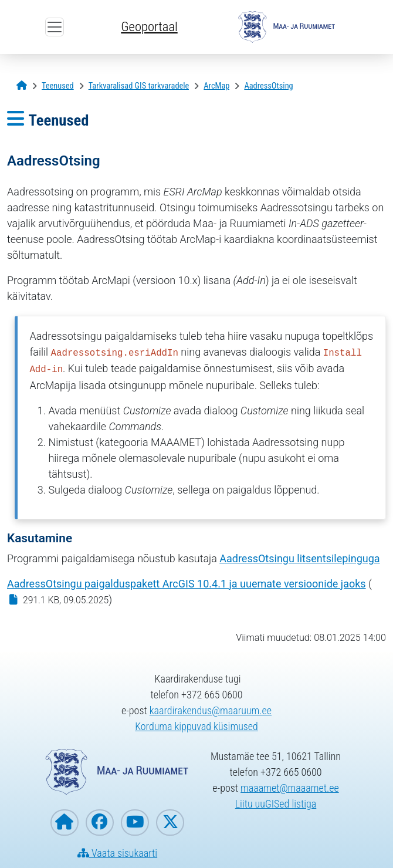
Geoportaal (149, 26)
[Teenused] (58, 86)
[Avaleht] (22, 86)
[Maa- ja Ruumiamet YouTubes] (135, 823)
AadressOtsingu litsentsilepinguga (299, 558)
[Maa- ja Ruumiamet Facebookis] (100, 823)
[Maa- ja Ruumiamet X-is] (170, 823)
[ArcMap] (216, 86)
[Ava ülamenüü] (55, 27)
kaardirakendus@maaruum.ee (211, 710)
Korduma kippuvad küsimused (196, 726)
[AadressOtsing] (268, 86)
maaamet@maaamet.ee (290, 788)
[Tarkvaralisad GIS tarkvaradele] (139, 86)
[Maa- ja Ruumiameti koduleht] (65, 823)
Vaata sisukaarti (117, 853)
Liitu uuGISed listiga (276, 804)
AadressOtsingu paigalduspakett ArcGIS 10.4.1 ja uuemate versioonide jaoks (187, 584)
